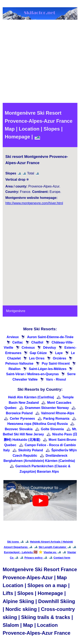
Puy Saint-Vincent (56, 363)
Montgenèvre (16, 311)
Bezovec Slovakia (19, 429)
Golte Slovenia (52, 429)
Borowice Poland (19, 413)
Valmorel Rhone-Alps (58, 413)
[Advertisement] (39, 62)
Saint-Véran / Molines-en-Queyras (32, 374)
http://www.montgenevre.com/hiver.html (34, 203)
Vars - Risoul (56, 379)
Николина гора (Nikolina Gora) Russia (38, 424)
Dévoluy (50, 348)
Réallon (15, 369)
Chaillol (37, 342)
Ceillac (18, 342)
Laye (59, 353)
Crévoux (28, 348)
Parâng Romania (56, 419)
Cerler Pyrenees (22, 419)
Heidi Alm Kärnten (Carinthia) (31, 397)
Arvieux (13, 337)
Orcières (60, 358)
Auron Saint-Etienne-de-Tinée (50, 337)
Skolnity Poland (31, 450)
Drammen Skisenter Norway (47, 408)
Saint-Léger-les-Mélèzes (48, 369)
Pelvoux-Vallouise (19, 363)
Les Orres (37, 358)
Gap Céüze (38, 353)
